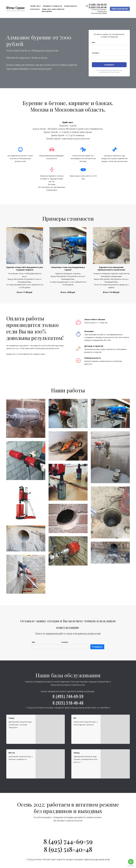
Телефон (96, 53)
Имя (94, 42)
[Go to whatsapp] (131, 862)
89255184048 (102, 13)
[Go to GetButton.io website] (131, 866)
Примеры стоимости (52, 6)
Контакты (35, 9)
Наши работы (70, 6)
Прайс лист (36, 6)
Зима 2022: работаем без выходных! (53, 10)
